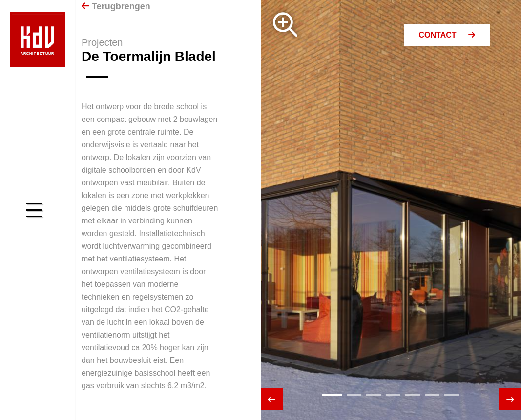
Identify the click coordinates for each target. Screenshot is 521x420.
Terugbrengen (116, 6)
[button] (332, 395)
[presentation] (272, 399)
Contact (447, 35)
